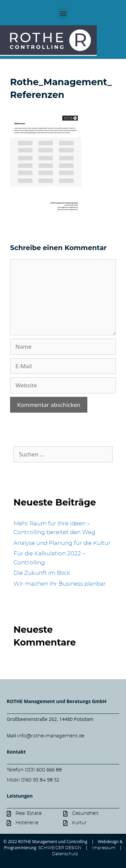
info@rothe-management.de (51, 736)
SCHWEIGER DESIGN (59, 848)
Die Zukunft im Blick (42, 573)
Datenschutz (65, 854)
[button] (63, 13)
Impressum (104, 848)
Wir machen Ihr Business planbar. (60, 584)
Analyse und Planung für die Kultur (62, 543)
